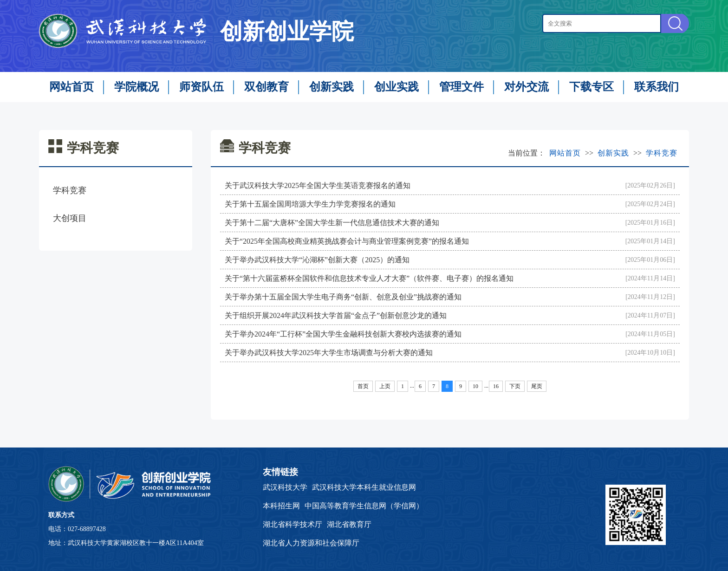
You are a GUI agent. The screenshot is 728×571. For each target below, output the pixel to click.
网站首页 (71, 87)
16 (496, 386)
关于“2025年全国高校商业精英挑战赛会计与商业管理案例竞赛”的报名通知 (347, 241)
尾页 (537, 386)
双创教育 (266, 87)
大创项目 (70, 218)
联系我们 (656, 87)
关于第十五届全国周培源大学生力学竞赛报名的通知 (310, 204)
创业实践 (396, 87)
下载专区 (591, 87)
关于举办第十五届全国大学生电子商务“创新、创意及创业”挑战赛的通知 (343, 297)
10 (475, 386)
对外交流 (526, 87)
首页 (363, 386)
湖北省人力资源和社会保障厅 (311, 543)
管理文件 (461, 87)
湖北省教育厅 (349, 524)
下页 (515, 386)
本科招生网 (281, 506)
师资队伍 (201, 87)
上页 (385, 386)
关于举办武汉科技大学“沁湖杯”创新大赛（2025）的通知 (317, 260)
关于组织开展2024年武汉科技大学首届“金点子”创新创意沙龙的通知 (336, 315)
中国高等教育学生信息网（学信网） (364, 506)
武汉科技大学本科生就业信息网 (364, 487)
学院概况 (136, 87)
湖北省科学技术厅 (292, 524)
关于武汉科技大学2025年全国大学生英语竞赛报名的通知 (318, 185)
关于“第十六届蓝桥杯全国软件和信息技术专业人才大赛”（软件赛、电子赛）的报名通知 (369, 278)
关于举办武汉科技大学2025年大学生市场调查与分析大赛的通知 (329, 353)
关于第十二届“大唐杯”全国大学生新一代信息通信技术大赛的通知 (332, 223)
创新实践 (331, 87)
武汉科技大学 (285, 487)
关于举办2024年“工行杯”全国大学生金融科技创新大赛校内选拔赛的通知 (343, 334)
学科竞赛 (70, 190)
